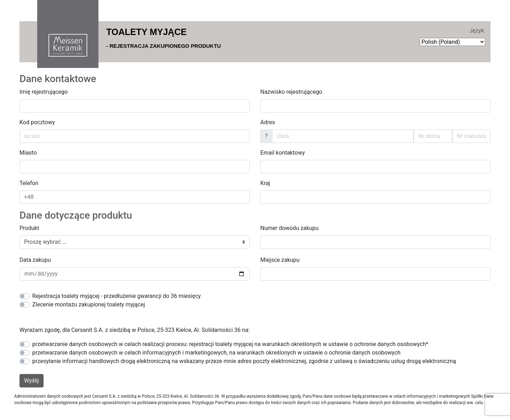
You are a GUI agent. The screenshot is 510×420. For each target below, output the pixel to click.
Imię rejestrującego (44, 92)
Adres (268, 122)
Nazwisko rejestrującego (291, 92)
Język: (477, 31)
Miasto (28, 153)
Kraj (265, 183)
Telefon (29, 183)
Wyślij (32, 381)
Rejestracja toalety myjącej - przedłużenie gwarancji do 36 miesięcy (117, 296)
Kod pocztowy (37, 122)
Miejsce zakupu (280, 260)
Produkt (29, 228)
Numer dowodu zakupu (290, 228)
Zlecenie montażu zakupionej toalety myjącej (89, 304)
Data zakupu (35, 260)
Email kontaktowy (283, 153)
